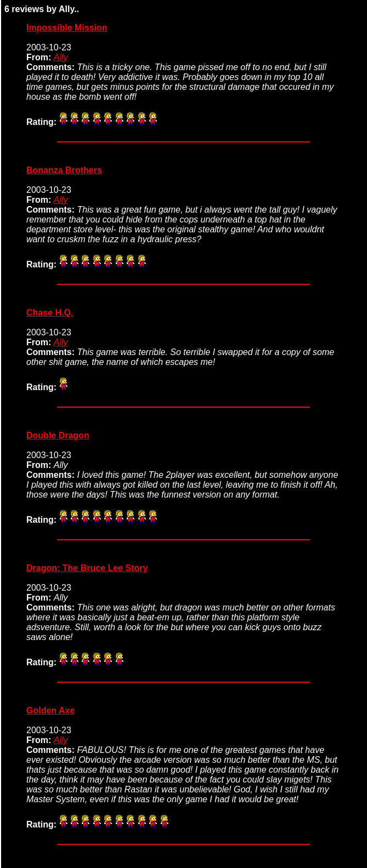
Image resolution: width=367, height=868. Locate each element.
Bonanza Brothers (64, 170)
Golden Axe (50, 710)
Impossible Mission (67, 28)
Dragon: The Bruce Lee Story (87, 568)
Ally (61, 57)
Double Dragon (58, 435)
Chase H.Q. (50, 313)
